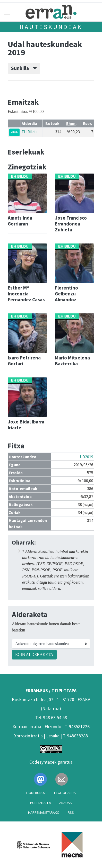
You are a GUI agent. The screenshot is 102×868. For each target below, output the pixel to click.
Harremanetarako (44, 812)
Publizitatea (41, 803)
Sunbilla (24, 68)
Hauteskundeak (51, 27)
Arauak (66, 803)
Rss (71, 812)
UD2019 (87, 457)
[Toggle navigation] (7, 12)
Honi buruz (36, 793)
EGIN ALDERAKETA (34, 654)
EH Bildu (29, 132)
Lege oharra (65, 793)
